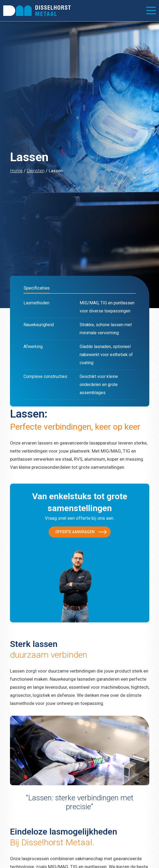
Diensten (36, 171)
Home (16, 171)
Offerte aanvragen (75, 532)
